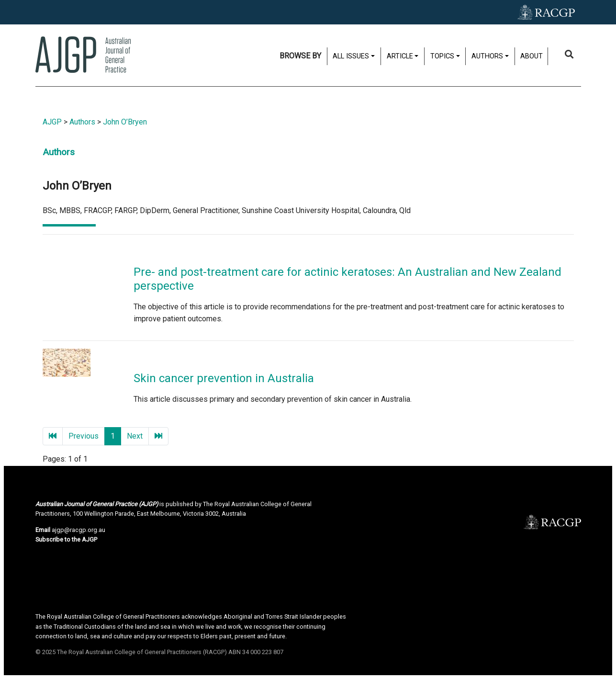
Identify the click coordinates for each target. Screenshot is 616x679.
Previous (84, 436)
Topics (442, 56)
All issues (351, 56)
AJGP (52, 122)
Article (400, 56)
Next (135, 436)
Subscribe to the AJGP (66, 539)
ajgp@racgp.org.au (78, 530)
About (532, 56)
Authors (487, 56)
